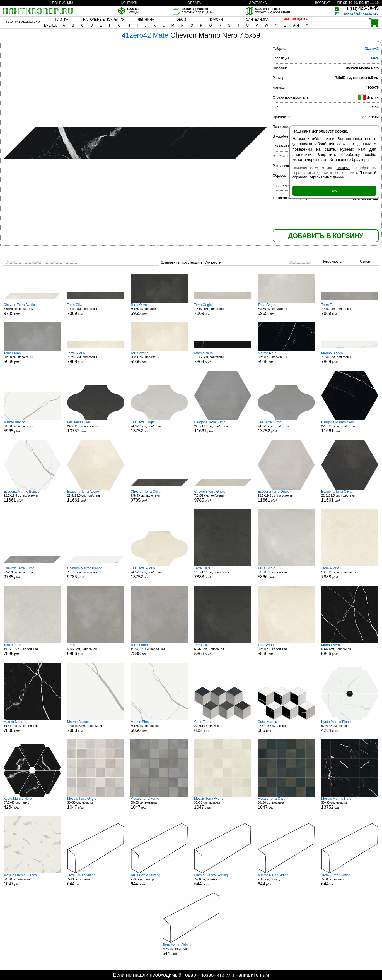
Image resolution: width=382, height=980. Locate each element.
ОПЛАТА (194, 3)
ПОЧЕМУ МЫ (62, 3)
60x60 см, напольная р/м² (286, 573)
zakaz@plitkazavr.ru (361, 13)
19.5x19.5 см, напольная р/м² (223, 573)
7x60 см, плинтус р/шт (96, 880)
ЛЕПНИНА (146, 20)
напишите (247, 975)
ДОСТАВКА (258, 3)
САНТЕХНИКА (257, 20)
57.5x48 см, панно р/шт (350, 726)
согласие (344, 168)
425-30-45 (363, 8)
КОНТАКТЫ (130, 3)
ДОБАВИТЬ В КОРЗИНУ (326, 236)
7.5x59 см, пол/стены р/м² (32, 309)
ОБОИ (181, 20)
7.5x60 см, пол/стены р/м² (96, 309)
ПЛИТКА (61, 20)
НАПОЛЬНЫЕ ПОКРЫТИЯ (104, 20)
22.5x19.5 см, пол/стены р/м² (223, 427)
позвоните (212, 975)
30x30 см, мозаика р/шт (96, 803)
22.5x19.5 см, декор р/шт (223, 726)
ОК (334, 191)
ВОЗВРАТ (323, 3)
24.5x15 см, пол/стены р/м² (96, 427)
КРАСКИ (216, 20)
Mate (375, 58)
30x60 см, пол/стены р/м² (159, 309)
